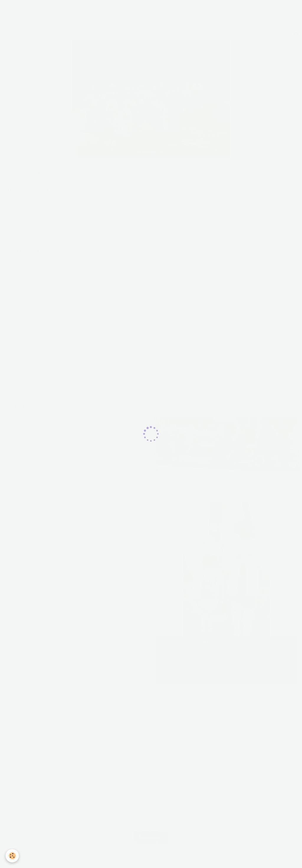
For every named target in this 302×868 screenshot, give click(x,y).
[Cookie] (13, 856)
